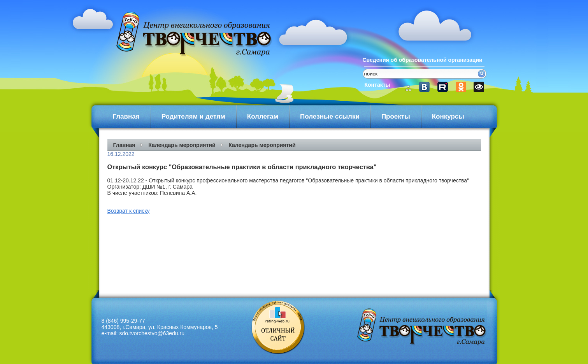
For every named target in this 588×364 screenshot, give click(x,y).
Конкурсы (448, 116)
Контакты (377, 85)
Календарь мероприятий (182, 145)
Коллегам (263, 116)
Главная (126, 116)
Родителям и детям (193, 116)
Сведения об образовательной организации (423, 60)
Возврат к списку (129, 211)
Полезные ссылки (330, 116)
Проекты (396, 116)
